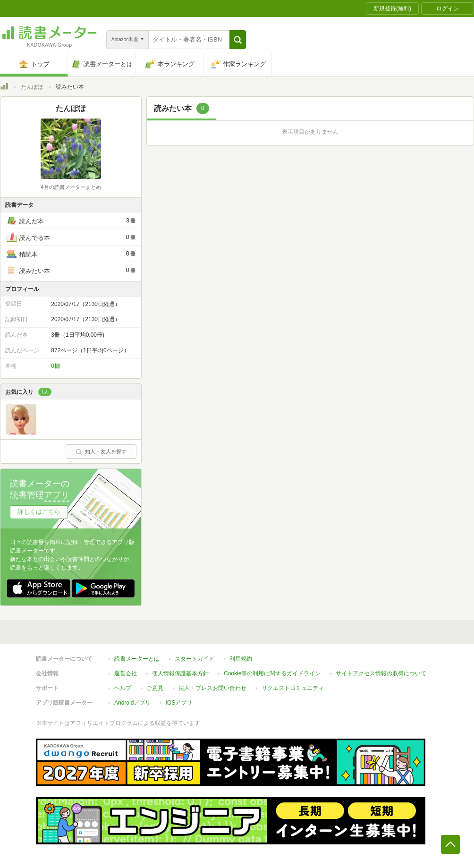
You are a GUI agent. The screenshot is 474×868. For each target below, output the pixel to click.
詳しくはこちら (39, 512)
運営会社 (126, 673)
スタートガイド (195, 659)
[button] (238, 40)
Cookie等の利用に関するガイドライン (272, 673)
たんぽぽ (32, 87)
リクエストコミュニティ (293, 688)
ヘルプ (123, 688)
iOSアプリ (179, 703)
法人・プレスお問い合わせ (212, 688)
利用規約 (241, 659)
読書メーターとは (137, 659)
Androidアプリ (132, 703)
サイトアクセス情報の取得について (381, 673)
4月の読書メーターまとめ (71, 187)
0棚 (55, 366)
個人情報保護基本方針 (180, 673)
